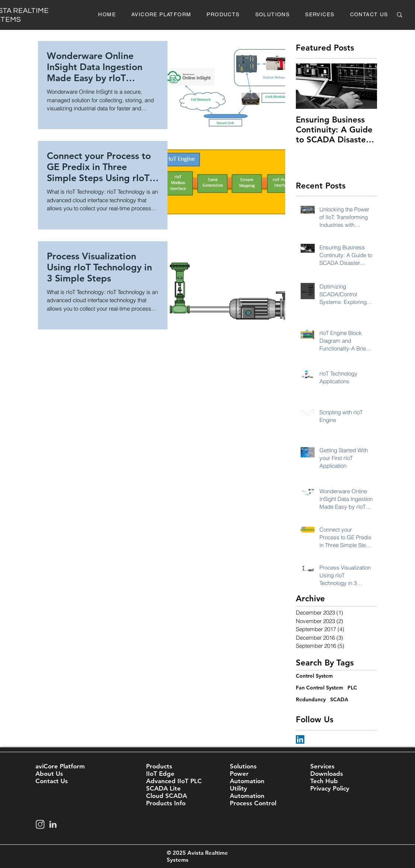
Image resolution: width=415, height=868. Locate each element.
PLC (352, 688)
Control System (314, 676)
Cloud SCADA (167, 796)
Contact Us (52, 781)
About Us (49, 774)
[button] (223, 15)
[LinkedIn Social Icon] (300, 739)
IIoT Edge (160, 774)
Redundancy (311, 699)
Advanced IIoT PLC (174, 781)
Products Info (166, 803)
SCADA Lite (163, 788)
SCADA (339, 699)
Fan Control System (319, 688)
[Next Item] (365, 86)
